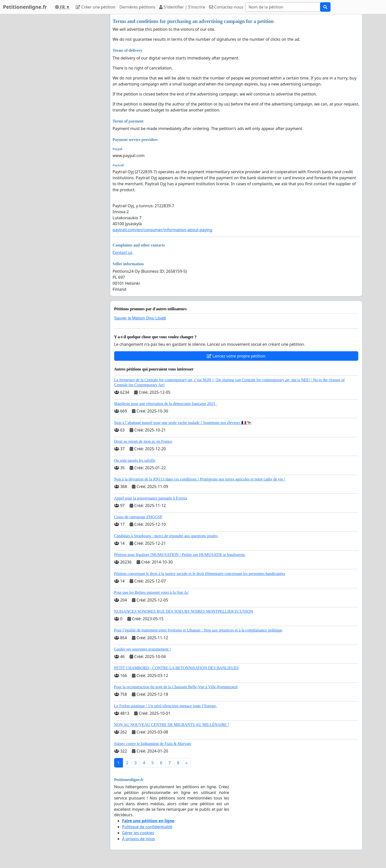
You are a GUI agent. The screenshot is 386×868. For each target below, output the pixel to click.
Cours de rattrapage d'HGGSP (138, 517)
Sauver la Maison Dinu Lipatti (140, 318)
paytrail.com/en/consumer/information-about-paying (163, 230)
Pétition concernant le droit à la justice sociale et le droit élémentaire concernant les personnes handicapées (200, 574)
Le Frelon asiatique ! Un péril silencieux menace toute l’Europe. (166, 706)
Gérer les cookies (138, 833)
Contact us (123, 252)
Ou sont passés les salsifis (135, 460)
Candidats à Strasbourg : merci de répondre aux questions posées (166, 536)
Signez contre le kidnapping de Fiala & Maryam (153, 744)
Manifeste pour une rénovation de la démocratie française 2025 (166, 404)
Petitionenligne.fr (25, 7)
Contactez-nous (226, 7)
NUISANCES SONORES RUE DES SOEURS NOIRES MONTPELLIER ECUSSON (184, 611)
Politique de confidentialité (147, 827)
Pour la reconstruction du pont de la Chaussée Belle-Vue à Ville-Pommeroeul (176, 687)
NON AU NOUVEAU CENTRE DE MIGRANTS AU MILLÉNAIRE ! (172, 725)
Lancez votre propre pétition (236, 356)
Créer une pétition (96, 7)
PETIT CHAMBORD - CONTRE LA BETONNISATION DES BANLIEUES (177, 668)
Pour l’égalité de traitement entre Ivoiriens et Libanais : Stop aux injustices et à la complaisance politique (198, 630)
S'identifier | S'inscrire (182, 7)
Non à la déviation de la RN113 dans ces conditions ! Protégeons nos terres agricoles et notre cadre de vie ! (200, 479)
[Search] (283, 7)
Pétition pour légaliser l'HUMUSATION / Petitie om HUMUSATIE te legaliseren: (180, 555)
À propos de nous (139, 839)
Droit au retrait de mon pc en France (143, 441)
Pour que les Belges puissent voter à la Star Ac (151, 592)
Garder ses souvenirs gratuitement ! (143, 649)
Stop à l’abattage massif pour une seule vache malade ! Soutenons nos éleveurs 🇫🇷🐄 (183, 423)
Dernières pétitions (137, 7)
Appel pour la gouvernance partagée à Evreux (151, 498)
